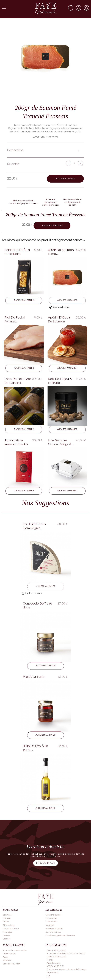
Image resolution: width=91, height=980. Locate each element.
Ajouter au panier (65, 179)
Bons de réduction (12, 965)
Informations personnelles (15, 951)
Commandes (9, 954)
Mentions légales (53, 916)
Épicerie (7, 919)
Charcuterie (9, 926)
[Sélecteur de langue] (71, 8)
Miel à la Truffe (34, 677)
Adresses (7, 961)
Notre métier (51, 922)
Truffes (6, 922)
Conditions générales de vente (60, 936)
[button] (46, 864)
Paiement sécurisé (54, 929)
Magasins (50, 926)
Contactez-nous (53, 933)
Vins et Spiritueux (11, 929)
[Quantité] (74, 164)
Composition (15, 150)
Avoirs (6, 958)
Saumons (7, 916)
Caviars (6, 936)
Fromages (7, 933)
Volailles (7, 940)
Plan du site (51, 919)
